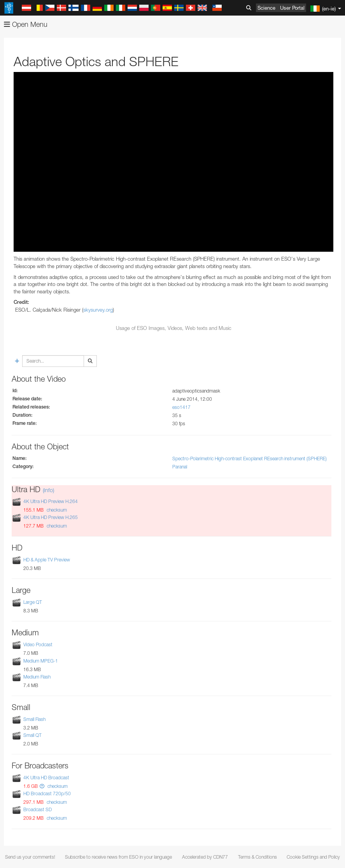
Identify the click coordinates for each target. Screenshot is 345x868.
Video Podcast (38, 645)
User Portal (292, 8)
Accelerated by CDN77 (205, 857)
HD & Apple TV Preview (47, 560)
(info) (48, 490)
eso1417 (181, 407)
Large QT (33, 602)
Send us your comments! (30, 857)
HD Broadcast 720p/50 (47, 793)
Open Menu (26, 24)
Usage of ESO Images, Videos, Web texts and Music (174, 328)
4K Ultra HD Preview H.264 (51, 501)
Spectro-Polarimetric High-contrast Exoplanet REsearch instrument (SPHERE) (250, 459)
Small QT (32, 735)
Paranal (180, 467)
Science (266, 8)
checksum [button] (56, 510)
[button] (42, 786)
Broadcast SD (38, 810)
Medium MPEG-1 (41, 661)
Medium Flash (37, 677)
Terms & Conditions (257, 857)
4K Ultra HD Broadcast (46, 778)
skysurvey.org (98, 310)
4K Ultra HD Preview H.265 (51, 517)
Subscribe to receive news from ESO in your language (118, 857)
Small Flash (34, 719)
